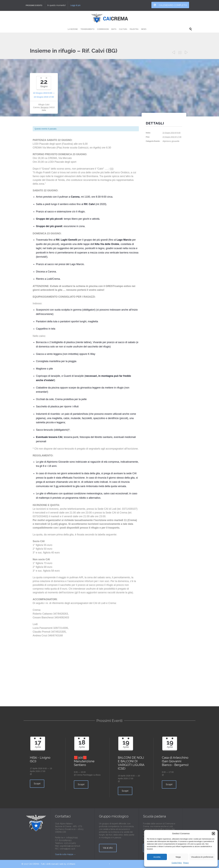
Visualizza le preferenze (202, 857)
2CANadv (71, 864)
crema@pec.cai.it (67, 849)
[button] (213, 834)
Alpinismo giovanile (171, 141)
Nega (178, 857)
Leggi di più (75, 5)
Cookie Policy (177, 863)
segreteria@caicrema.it (70, 846)
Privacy (186, 863)
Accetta (157, 857)
